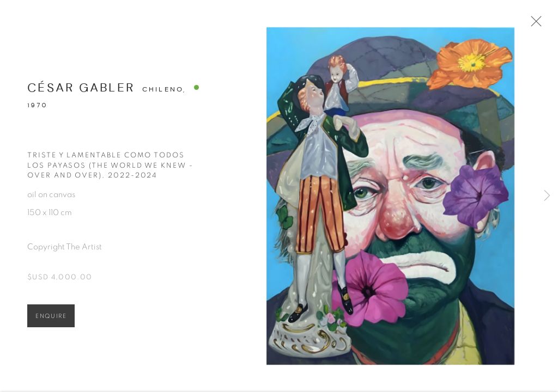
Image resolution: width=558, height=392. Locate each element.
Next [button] (547, 196)
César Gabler (81, 91)
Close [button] (536, 24)
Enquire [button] (51, 319)
